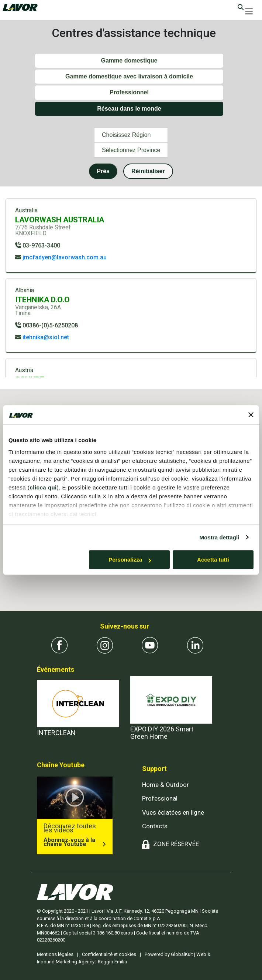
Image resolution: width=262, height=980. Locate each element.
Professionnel (129, 92)
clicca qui (43, 487)
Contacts (155, 826)
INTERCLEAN (56, 733)
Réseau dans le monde (129, 109)
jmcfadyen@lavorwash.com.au (65, 257)
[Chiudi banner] (251, 415)
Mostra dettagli (219, 537)
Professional (160, 798)
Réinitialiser (148, 171)
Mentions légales (55, 954)
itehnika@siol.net (46, 337)
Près (103, 171)
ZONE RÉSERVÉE (176, 844)
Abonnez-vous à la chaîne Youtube (69, 842)
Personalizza (130, 560)
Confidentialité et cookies (109, 954)
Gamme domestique (129, 60)
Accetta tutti (213, 560)
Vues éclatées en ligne (173, 812)
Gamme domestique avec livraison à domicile (129, 76)
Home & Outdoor (166, 785)
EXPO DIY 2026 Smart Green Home (162, 733)
